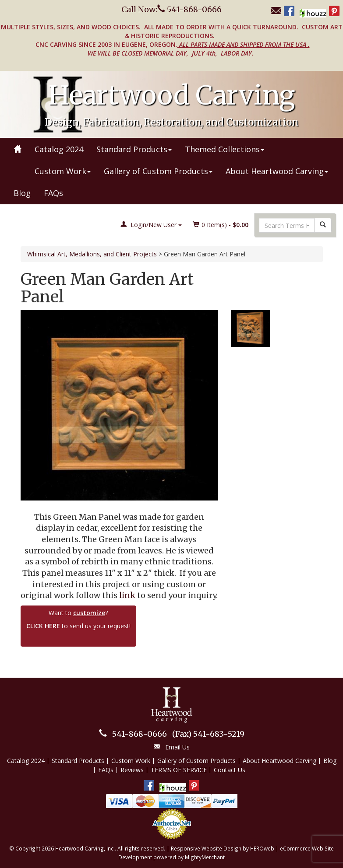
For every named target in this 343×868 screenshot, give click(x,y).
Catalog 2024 (59, 149)
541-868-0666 (140, 734)
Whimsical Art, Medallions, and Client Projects (92, 254)
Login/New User (151, 225)
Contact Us (230, 770)
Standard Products (134, 149)
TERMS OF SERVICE (179, 770)
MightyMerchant (205, 857)
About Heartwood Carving (277, 171)
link (127, 595)
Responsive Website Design (206, 848)
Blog (22, 193)
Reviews (132, 770)
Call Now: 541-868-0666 (171, 9)
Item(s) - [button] (221, 225)
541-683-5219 (208, 734)
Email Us (177, 747)
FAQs (53, 193)
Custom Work (63, 171)
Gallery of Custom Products (158, 171)
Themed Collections (225, 149)
